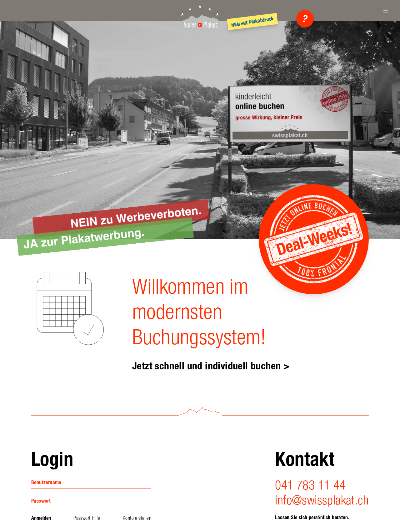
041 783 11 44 (310, 485)
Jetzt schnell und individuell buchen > (211, 366)
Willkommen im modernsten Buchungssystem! (199, 312)
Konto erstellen (137, 518)
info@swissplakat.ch (322, 500)
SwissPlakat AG (200, 16)
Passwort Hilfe (87, 518)
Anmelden (41, 518)
